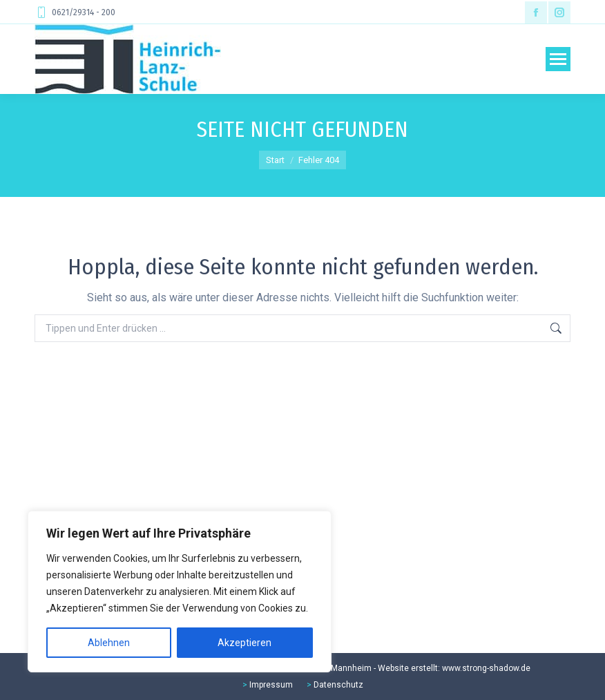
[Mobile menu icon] (558, 59)
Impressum (271, 685)
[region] (180, 592)
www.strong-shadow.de (486, 668)
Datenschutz (338, 685)
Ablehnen (109, 643)
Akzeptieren (244, 643)
